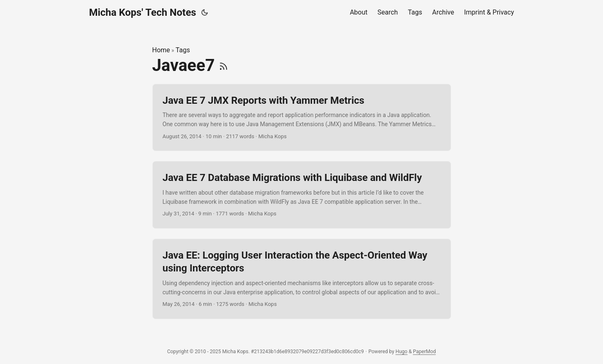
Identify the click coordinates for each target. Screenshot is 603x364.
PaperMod (424, 352)
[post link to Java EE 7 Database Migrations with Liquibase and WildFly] (302, 195)
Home (161, 50)
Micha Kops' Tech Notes (143, 12)
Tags (183, 50)
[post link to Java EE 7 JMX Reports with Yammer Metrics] (302, 118)
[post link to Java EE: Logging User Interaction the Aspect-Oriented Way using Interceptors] (302, 279)
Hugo (402, 352)
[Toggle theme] (205, 12)
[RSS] (223, 65)
